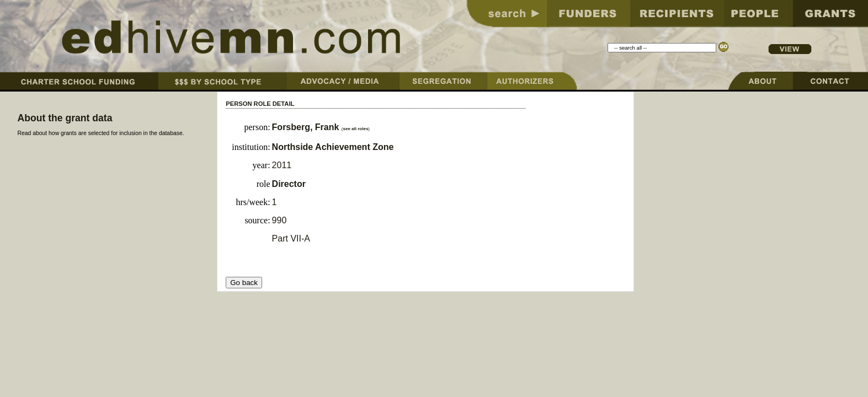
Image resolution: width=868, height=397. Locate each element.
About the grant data (65, 118)
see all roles (356, 129)
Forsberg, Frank (307, 127)
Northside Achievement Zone (333, 147)
